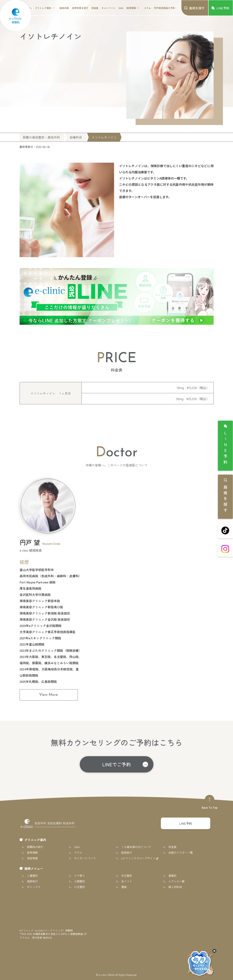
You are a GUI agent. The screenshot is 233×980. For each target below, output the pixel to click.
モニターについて (85, 858)
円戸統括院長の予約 (165, 8)
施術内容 (64, 8)
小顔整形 (80, 881)
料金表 (95, 8)
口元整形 (80, 887)
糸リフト (127, 881)
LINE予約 (225, 448)
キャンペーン (108, 8)
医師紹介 (127, 852)
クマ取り (80, 876)
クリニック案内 (43, 8)
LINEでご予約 (116, 764)
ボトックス (34, 887)
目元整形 (127, 876)
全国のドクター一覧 (181, 852)
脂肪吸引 (32, 881)
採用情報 (131, 8)
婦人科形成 (175, 887)
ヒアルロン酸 (177, 881)
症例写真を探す (80, 8)
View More (49, 695)
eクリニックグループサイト (139, 858)
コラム (147, 8)
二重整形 (32, 876)
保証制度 (32, 858)
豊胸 (124, 887)
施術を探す (225, 499)
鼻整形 (172, 876)
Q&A (121, 8)
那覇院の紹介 (35, 847)
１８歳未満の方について (136, 847)
